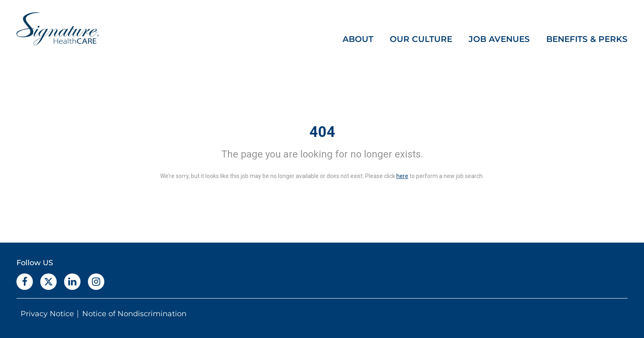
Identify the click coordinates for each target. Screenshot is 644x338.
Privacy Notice (47, 314)
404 (322, 132)
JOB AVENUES (499, 39)
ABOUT (358, 39)
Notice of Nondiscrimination (134, 314)
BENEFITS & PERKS (587, 39)
